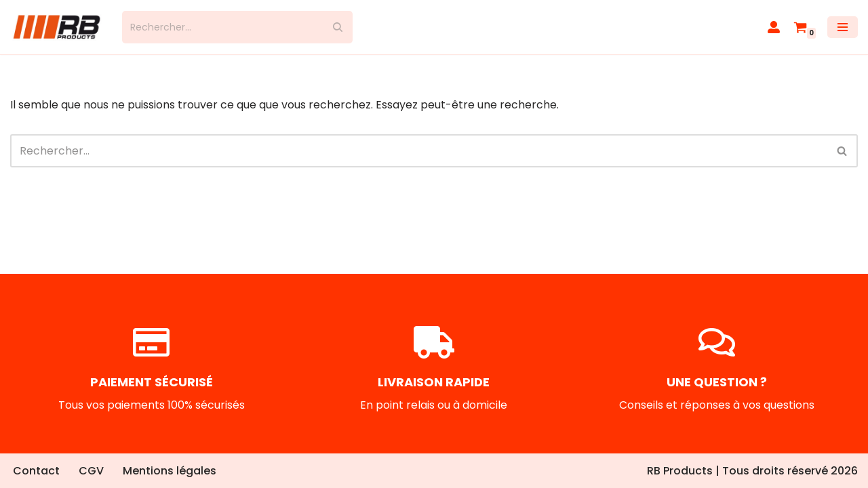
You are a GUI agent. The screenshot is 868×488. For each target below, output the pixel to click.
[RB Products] (56, 27)
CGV (91, 471)
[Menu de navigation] (843, 27)
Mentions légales (170, 471)
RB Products (680, 471)
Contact (36, 471)
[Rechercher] (222, 27)
